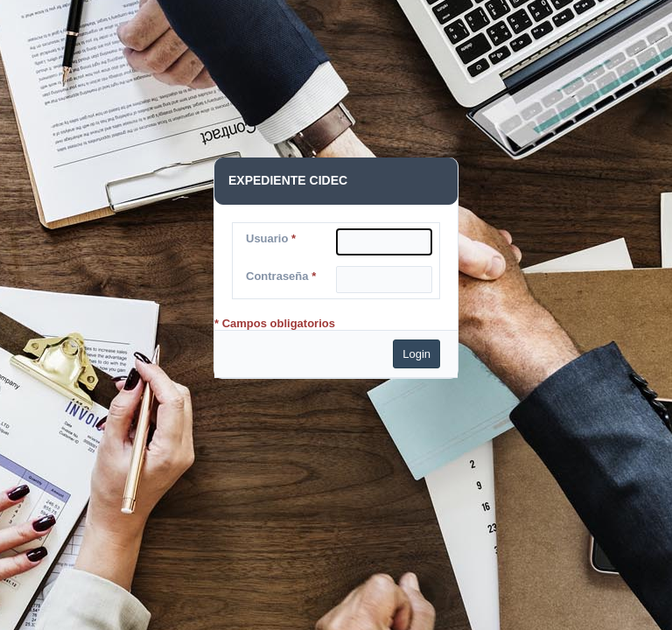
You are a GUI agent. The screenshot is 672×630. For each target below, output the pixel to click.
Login (416, 354)
